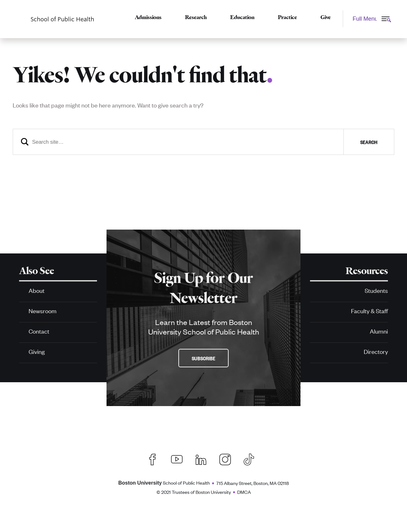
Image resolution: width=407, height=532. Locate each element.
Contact (39, 331)
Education (242, 17)
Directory (376, 351)
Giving (37, 351)
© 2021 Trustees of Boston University (194, 492)
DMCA (244, 492)
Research (196, 17)
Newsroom (43, 311)
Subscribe (203, 358)
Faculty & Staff (369, 311)
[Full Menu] (369, 19)
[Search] (203, 142)
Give (326, 17)
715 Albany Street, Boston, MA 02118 (252, 483)
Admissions (148, 17)
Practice (287, 17)
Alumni (379, 331)
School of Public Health (164, 483)
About (37, 290)
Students (376, 290)
